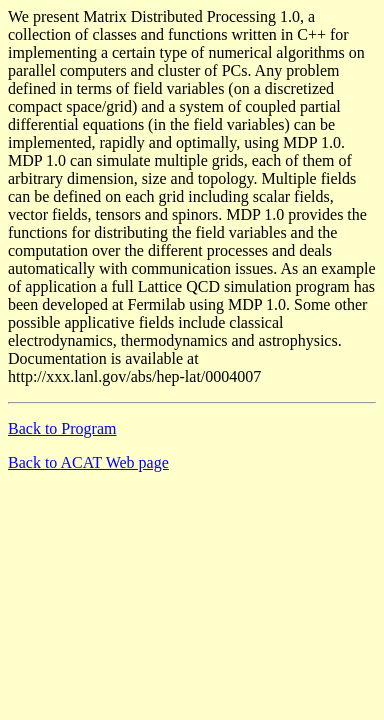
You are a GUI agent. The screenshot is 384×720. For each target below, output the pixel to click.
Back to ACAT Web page (88, 462)
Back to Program (62, 428)
